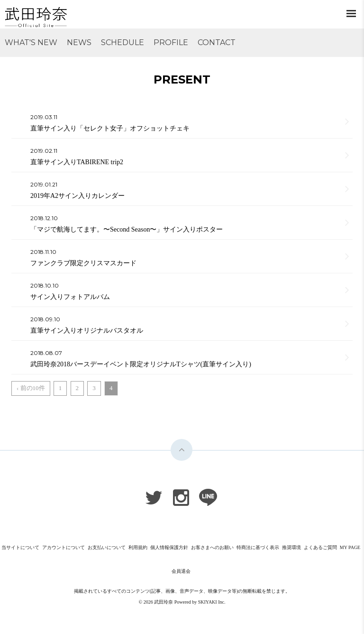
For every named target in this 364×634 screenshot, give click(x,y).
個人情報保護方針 (169, 547)
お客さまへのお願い (212, 547)
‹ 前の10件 (31, 388)
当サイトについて (20, 547)
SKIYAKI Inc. (212, 602)
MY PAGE (350, 547)
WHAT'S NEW (31, 42)
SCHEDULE (123, 42)
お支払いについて (107, 547)
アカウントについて (64, 547)
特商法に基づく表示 (258, 547)
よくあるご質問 (320, 547)
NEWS (79, 42)
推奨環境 (291, 547)
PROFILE (171, 42)
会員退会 (181, 571)
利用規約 (138, 547)
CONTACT (217, 42)
